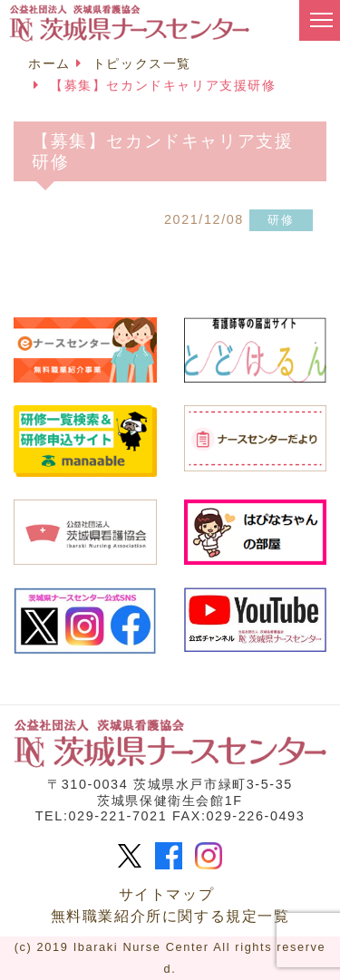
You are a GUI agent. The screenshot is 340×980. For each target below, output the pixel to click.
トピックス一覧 (142, 63)
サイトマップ (167, 894)
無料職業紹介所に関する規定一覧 (170, 916)
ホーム (49, 63)
